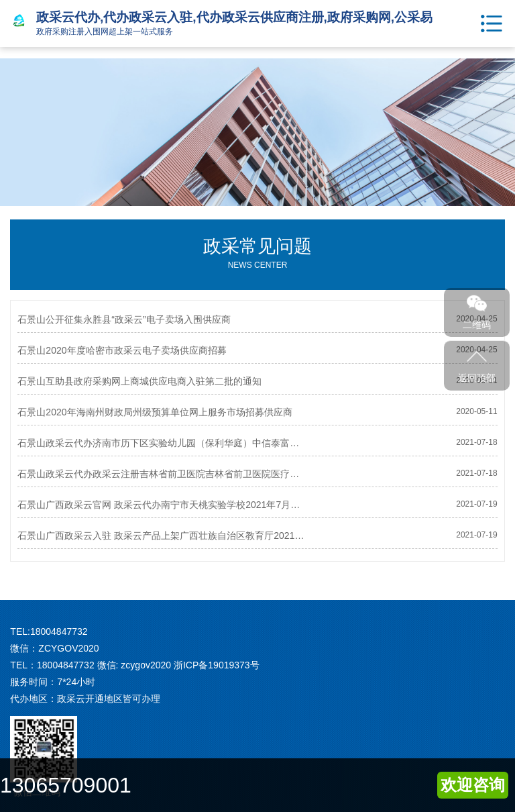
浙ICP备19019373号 (217, 665)
